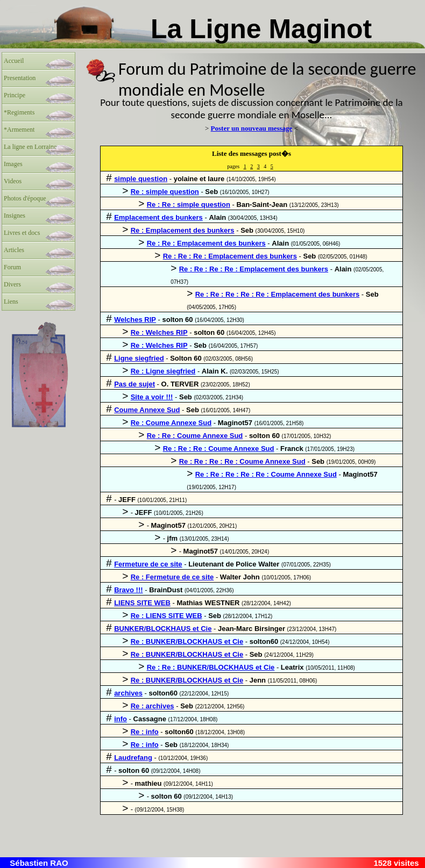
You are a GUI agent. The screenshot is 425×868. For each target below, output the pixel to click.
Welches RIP (135, 320)
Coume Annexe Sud (147, 410)
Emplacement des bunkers (158, 217)
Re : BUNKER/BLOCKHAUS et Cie (187, 641)
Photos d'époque (25, 198)
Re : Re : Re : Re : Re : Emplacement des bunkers (278, 294)
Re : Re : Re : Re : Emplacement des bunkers (254, 269)
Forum (12, 267)
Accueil (14, 61)
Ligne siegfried (139, 358)
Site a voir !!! (152, 397)
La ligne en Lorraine (30, 147)
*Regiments (19, 112)
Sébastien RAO (39, 863)
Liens (11, 302)
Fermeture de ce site (148, 564)
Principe (15, 95)
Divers (12, 284)
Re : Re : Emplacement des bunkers (206, 243)
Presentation (20, 78)
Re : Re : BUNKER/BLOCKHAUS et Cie (211, 667)
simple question (141, 179)
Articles (14, 250)
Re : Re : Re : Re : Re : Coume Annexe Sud (266, 474)
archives (128, 693)
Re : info (145, 732)
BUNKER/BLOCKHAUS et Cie (163, 629)
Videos (13, 181)
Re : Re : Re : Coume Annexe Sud (219, 449)
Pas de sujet (134, 384)
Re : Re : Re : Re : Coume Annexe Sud (242, 461)
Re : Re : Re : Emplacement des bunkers (230, 256)
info (121, 719)
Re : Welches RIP (159, 332)
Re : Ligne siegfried (163, 371)
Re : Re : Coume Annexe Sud (195, 436)
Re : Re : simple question (189, 205)
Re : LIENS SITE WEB (167, 616)
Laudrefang (133, 758)
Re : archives (153, 706)
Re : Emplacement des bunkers (183, 230)
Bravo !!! (128, 590)
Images (13, 164)
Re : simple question (165, 192)
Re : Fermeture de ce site (172, 577)
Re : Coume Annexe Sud (171, 423)
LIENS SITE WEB (142, 603)
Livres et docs (22, 233)
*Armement (19, 130)
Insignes (15, 216)
